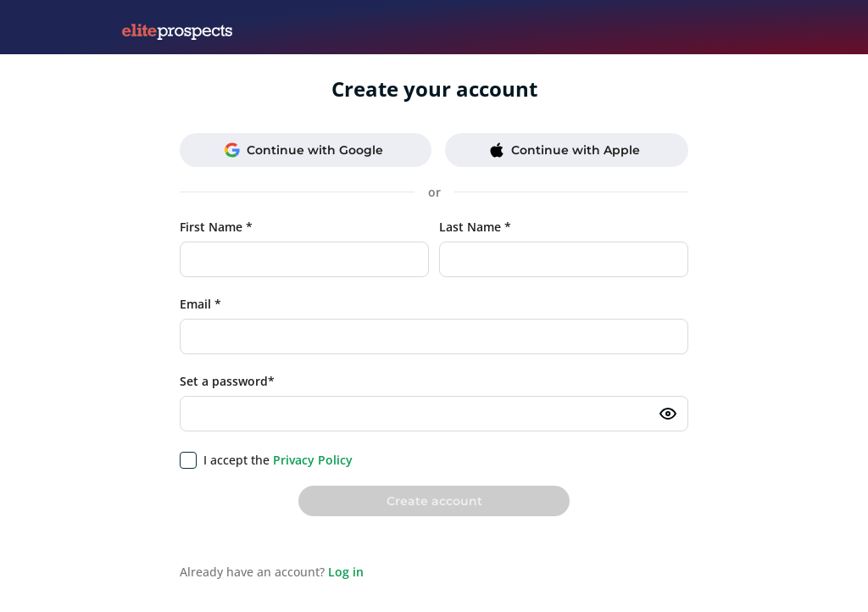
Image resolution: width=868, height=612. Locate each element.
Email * (200, 304)
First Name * (216, 227)
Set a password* (227, 381)
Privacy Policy (313, 460)
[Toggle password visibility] (668, 414)
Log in (346, 572)
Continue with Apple (565, 150)
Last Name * (475, 227)
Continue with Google (304, 150)
